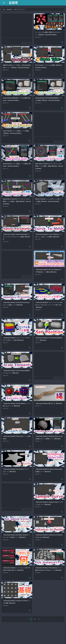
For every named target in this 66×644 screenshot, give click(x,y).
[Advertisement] (17, 26)
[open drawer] (4, 3)
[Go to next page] (39, 619)
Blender (9, 9)
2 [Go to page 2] (35, 619)
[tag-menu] (62, 42)
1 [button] (31, 619)
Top (4, 9)
